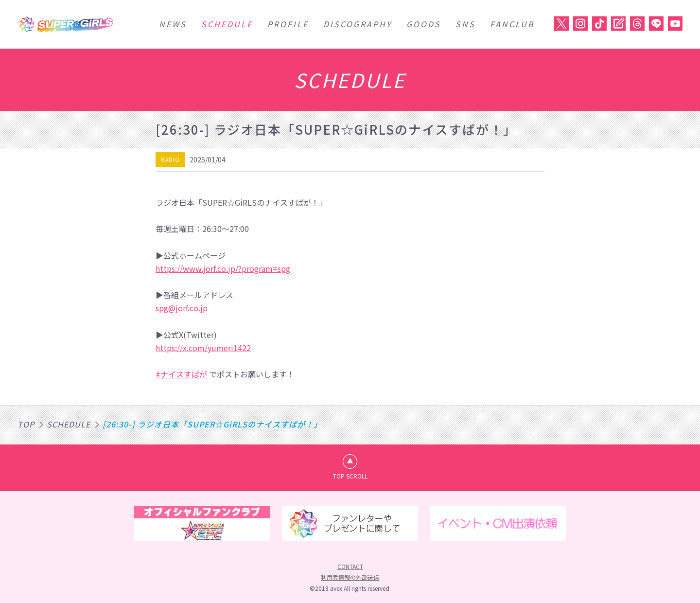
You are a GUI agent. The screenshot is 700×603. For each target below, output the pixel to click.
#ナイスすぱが (181, 374)
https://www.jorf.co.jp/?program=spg (223, 268)
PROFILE (288, 24)
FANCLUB (512, 24)
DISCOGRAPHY (358, 24)
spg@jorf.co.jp (182, 308)
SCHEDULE (227, 24)
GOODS (424, 24)
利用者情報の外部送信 (350, 577)
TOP (26, 424)
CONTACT (350, 566)
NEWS (173, 24)
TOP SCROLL (350, 476)
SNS (465, 24)
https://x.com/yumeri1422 (203, 348)
